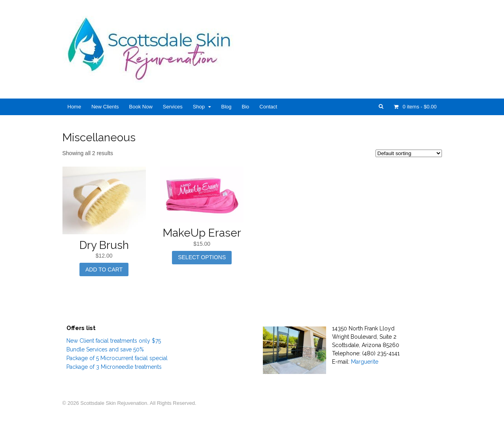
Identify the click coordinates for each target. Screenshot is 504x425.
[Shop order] (409, 153)
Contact (268, 107)
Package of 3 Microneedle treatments (114, 367)
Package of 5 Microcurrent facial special (117, 358)
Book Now (141, 107)
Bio (246, 107)
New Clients (105, 107)
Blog (226, 107)
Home (75, 107)
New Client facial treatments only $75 (114, 341)
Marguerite (365, 362)
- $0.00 (419, 107)
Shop (199, 107)
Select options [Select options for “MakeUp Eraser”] (202, 257)
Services (173, 107)
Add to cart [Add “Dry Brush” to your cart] (104, 269)
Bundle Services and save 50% (105, 349)
